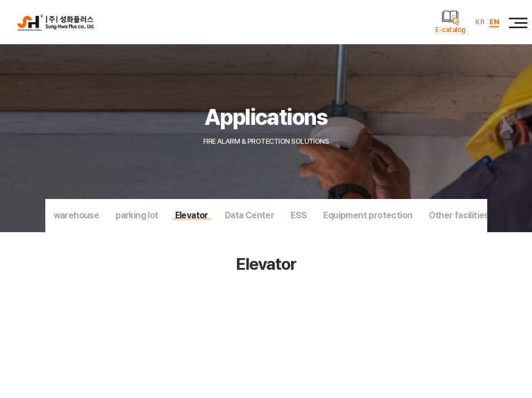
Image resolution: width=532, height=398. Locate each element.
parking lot (137, 215)
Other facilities (459, 215)
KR (480, 22)
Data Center (249, 215)
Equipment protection (368, 215)
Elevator (192, 215)
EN (494, 22)
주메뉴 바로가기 (0, 0)
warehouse (77, 215)
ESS (299, 215)
